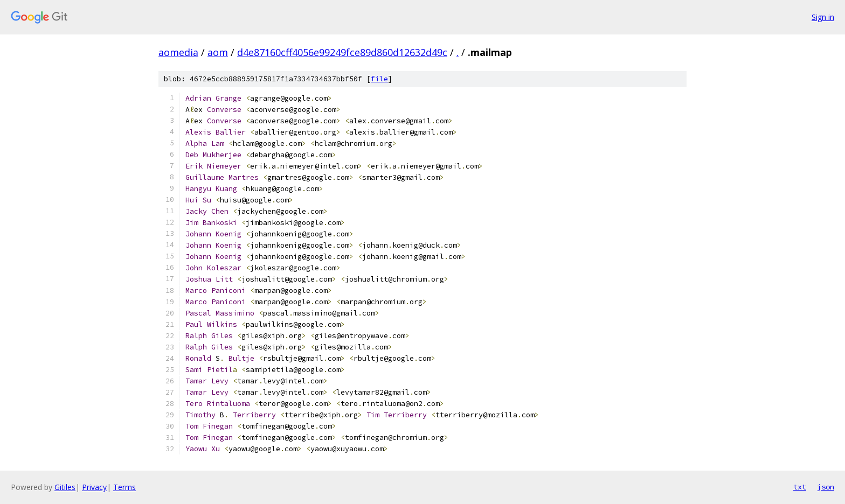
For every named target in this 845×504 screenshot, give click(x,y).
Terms (124, 487)
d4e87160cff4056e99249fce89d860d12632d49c (342, 52)
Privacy (94, 487)
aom (218, 52)
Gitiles (65, 487)
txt (800, 487)
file (379, 79)
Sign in (823, 17)
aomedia (178, 52)
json (826, 487)
